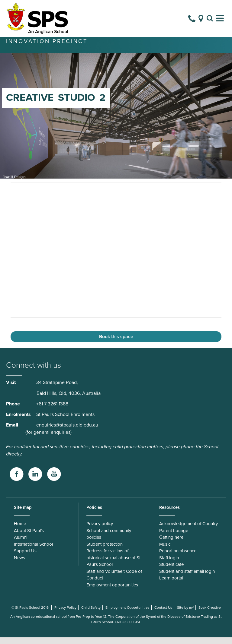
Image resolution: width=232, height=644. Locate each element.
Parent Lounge (174, 537)
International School (33, 551)
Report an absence (178, 557)
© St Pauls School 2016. (31, 614)
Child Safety (91, 614)
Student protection (105, 551)
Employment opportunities (112, 592)
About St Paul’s (29, 537)
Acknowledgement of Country (188, 530)
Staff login (169, 564)
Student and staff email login (187, 578)
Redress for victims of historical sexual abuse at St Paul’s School (113, 564)
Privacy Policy (65, 614)
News (19, 564)
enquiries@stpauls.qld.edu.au (67, 432)
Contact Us (163, 614)
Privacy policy (100, 530)
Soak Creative (210, 614)
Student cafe (171, 571)
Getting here (171, 544)
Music (165, 551)
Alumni (21, 544)
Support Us (25, 557)
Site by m (185, 614)
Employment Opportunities (127, 614)
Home (20, 530)
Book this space (116, 343)
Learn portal (171, 585)
